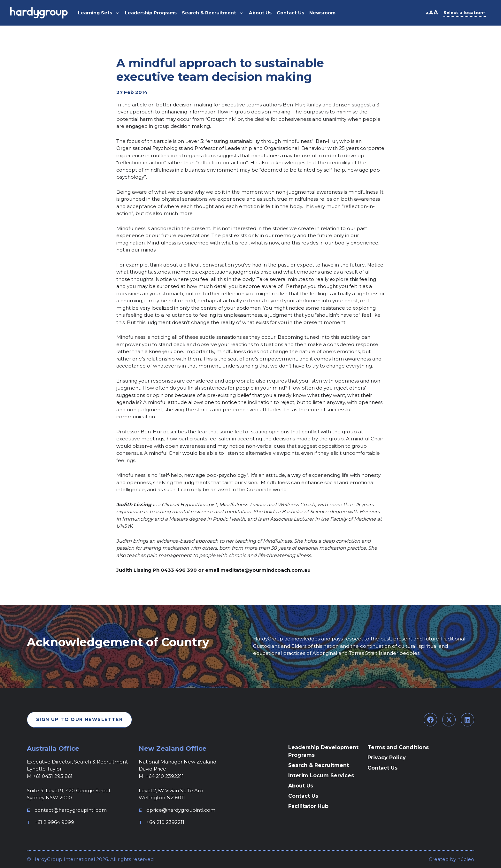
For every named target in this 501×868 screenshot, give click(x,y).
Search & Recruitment (319, 765)
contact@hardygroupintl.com (71, 810)
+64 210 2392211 (165, 822)
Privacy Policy (387, 758)
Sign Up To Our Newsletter (79, 719)
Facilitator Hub (308, 806)
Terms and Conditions (398, 747)
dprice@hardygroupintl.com (181, 810)
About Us (301, 786)
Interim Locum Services (321, 775)
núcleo (465, 859)
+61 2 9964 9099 (54, 822)
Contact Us (303, 796)
